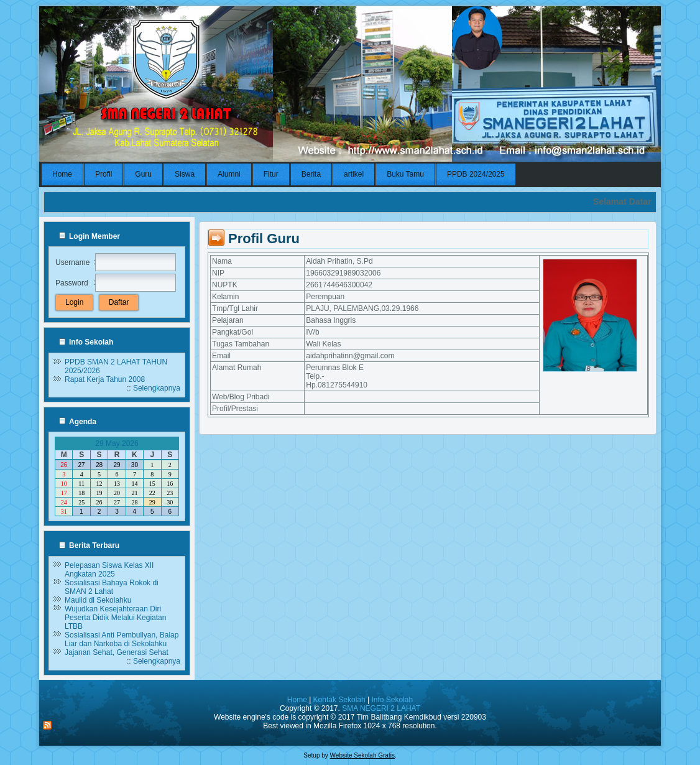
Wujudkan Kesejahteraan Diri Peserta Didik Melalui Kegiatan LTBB (115, 618)
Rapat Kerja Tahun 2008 (105, 379)
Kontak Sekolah (339, 700)
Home (297, 700)
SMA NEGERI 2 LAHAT (381, 708)
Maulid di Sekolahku (98, 600)
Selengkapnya (157, 388)
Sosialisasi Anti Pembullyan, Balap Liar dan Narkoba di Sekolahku (122, 639)
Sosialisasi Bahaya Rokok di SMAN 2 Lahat (112, 587)
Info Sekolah (392, 700)
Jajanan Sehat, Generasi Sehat (117, 652)
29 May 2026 (117, 443)
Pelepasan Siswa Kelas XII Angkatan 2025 (109, 570)
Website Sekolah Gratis (362, 755)
